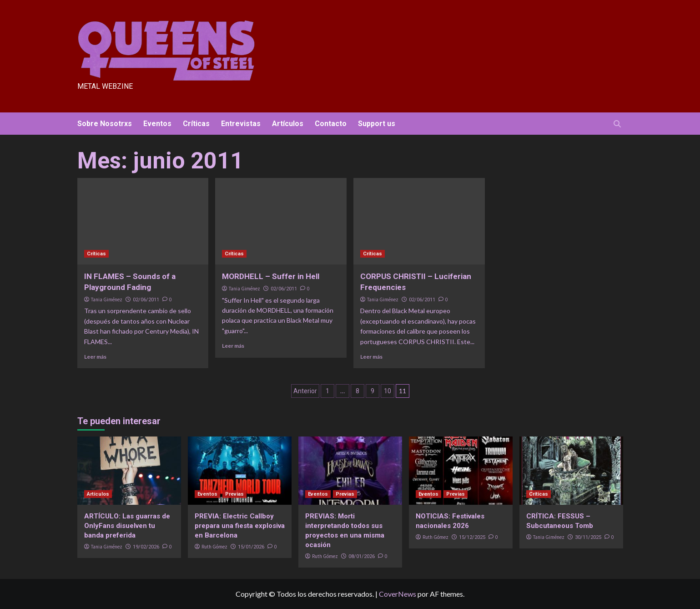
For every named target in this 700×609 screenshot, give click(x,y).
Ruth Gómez (214, 547)
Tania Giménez (107, 299)
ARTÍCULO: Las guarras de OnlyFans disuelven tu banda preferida (127, 526)
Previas (234, 494)
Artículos (288, 124)
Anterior (305, 391)
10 (388, 391)
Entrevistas (241, 124)
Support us (377, 124)
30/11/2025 (588, 537)
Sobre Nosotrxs (105, 124)
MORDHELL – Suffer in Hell (271, 276)
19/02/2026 (146, 547)
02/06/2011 (146, 300)
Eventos (157, 124)
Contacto (331, 124)
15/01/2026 (251, 547)
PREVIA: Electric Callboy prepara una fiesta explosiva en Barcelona (240, 526)
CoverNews (398, 594)
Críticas (196, 124)
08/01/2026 (362, 556)
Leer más (95, 357)
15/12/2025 (472, 537)
